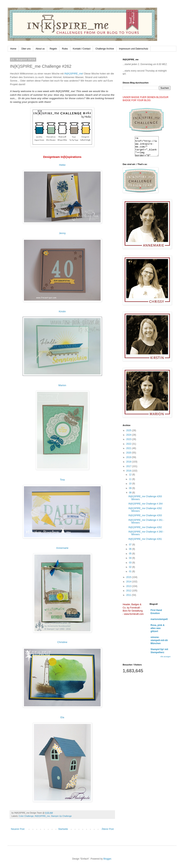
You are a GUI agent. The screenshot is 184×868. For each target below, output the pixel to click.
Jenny (62, 233)
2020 (129, 453)
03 (131, 563)
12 (131, 475)
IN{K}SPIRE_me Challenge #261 (145, 539)
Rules (65, 49)
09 (131, 488)
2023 (129, 439)
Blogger (107, 859)
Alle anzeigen (165, 657)
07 (131, 545)
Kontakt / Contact (82, 49)
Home (13, 49)
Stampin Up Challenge (61, 816)
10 (131, 484)
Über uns (26, 49)
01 (131, 571)
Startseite (63, 829)
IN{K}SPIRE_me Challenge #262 (145, 527)
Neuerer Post (18, 829)
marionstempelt (159, 619)
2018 (129, 462)
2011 (129, 595)
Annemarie (62, 548)
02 (131, 567)
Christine (62, 642)
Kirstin (62, 311)
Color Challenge (26, 816)
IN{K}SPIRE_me (73, 74)
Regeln (53, 49)
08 (131, 493)
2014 (129, 582)
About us (40, 49)
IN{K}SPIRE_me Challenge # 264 (145, 504)
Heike (62, 165)
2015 (129, 577)
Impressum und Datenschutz (134, 49)
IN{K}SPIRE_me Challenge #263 (145, 515)
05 (131, 554)
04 (131, 558)
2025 (129, 430)
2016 (129, 471)
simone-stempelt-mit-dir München (159, 640)
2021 (129, 448)
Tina (62, 480)
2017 (129, 466)
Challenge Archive (105, 49)
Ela (62, 717)
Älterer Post (108, 829)
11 (131, 479)
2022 (129, 444)
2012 (129, 591)
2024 (129, 435)
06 (131, 549)
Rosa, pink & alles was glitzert (158, 628)
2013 (129, 586)
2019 (129, 457)
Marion (62, 385)
